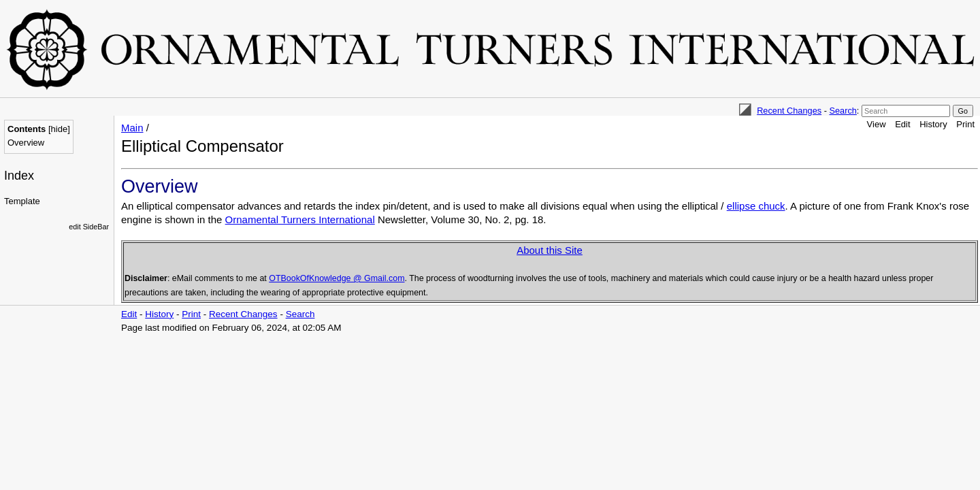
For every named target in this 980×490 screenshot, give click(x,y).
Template (22, 201)
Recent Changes (789, 111)
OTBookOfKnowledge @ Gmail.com (337, 278)
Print (965, 124)
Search (843, 111)
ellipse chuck (756, 206)
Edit (902, 124)
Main (132, 128)
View (877, 124)
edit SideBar (89, 227)
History (933, 124)
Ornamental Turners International (300, 219)
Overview (26, 143)
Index (19, 176)
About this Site (550, 250)
